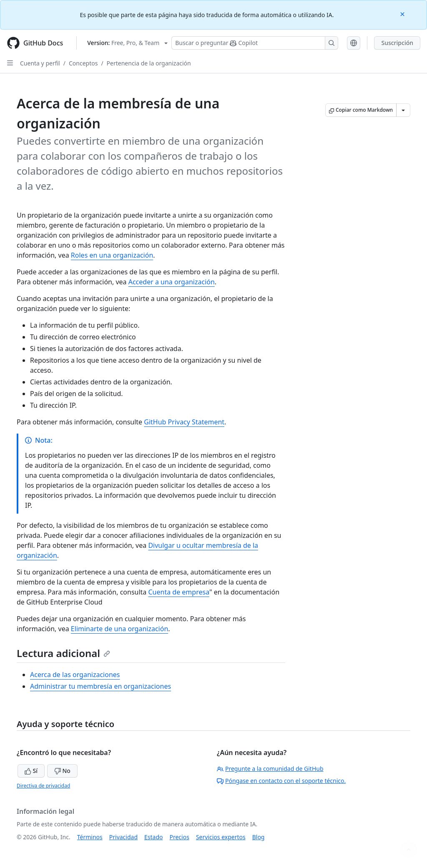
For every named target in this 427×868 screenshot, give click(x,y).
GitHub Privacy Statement (184, 422)
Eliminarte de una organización (119, 629)
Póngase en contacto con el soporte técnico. (281, 781)
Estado (153, 837)
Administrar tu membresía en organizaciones (100, 686)
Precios (180, 837)
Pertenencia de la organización (149, 63)
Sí (31, 771)
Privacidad (123, 837)
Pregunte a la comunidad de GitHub (270, 769)
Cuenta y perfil (40, 63)
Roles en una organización (112, 255)
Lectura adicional (63, 653)
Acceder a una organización (172, 282)
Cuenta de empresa (178, 592)
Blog (259, 837)
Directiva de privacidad (43, 786)
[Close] (403, 14)
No (62, 771)
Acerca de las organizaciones (75, 675)
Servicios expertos (221, 837)
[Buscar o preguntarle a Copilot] (255, 43)
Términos (90, 837)
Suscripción (397, 43)
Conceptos (83, 63)
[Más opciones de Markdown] (403, 110)
